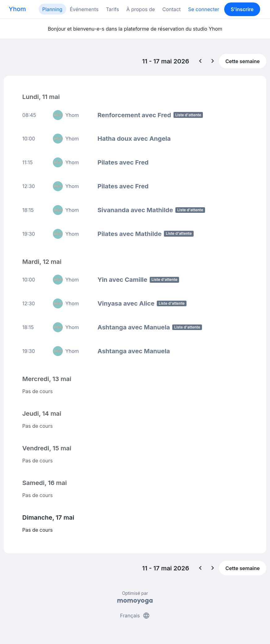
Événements (84, 9)
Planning (52, 9)
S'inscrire (242, 9)
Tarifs (112, 9)
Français (135, 616)
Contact (171, 9)
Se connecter (204, 9)
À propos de (141, 9)
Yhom (17, 9)
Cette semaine (243, 61)
